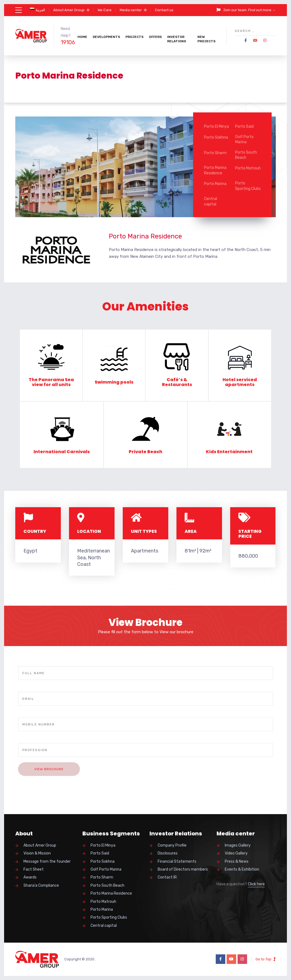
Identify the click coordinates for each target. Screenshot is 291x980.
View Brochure (49, 769)
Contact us (164, 10)
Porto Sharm (215, 153)
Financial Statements (177, 861)
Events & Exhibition (242, 869)
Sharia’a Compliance (41, 885)
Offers (155, 37)
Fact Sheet (34, 869)
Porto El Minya (216, 126)
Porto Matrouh (248, 168)
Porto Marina (215, 184)
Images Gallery (238, 845)
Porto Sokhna (216, 137)
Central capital (211, 201)
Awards (30, 877)
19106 (68, 42)
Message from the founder (47, 861)
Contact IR (167, 877)
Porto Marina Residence (215, 170)
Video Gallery (236, 853)
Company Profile (172, 845)
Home (82, 37)
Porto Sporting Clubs (248, 186)
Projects (134, 37)
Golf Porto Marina (244, 140)
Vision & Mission (37, 853)
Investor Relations (177, 39)
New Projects (206, 39)
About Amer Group (69, 10)
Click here (256, 884)
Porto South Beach (246, 155)
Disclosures (168, 853)
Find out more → (262, 10)
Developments (106, 37)
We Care (105, 10)
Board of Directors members (183, 869)
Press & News (237, 861)
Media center (131, 10)
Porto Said (244, 126)
